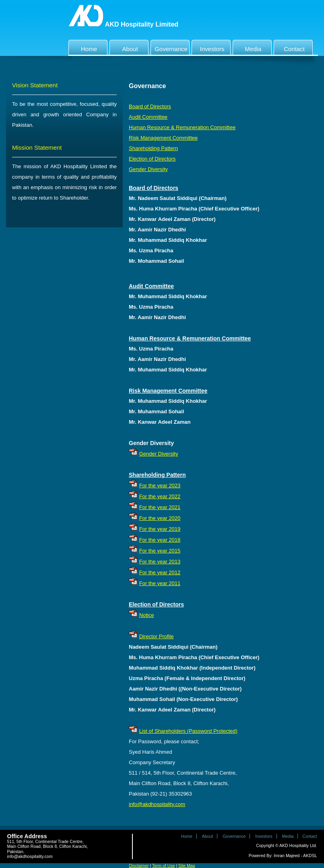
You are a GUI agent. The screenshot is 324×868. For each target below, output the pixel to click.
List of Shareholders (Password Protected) (188, 731)
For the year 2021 (160, 507)
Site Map (187, 866)
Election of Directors (152, 159)
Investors (209, 47)
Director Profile (157, 636)
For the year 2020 (160, 518)
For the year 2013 (160, 562)
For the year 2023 (160, 486)
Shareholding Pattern (153, 148)
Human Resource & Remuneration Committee (182, 127)
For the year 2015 (160, 551)
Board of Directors (150, 106)
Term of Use (164, 866)
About (125, 47)
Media (248, 47)
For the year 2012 (160, 572)
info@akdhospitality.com (157, 804)
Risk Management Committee (163, 138)
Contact (290, 47)
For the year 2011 (160, 583)
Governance (170, 47)
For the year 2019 (160, 529)
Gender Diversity (148, 169)
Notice (147, 615)
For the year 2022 (160, 496)
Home (84, 47)
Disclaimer (139, 866)
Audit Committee (148, 117)
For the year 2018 (160, 540)
